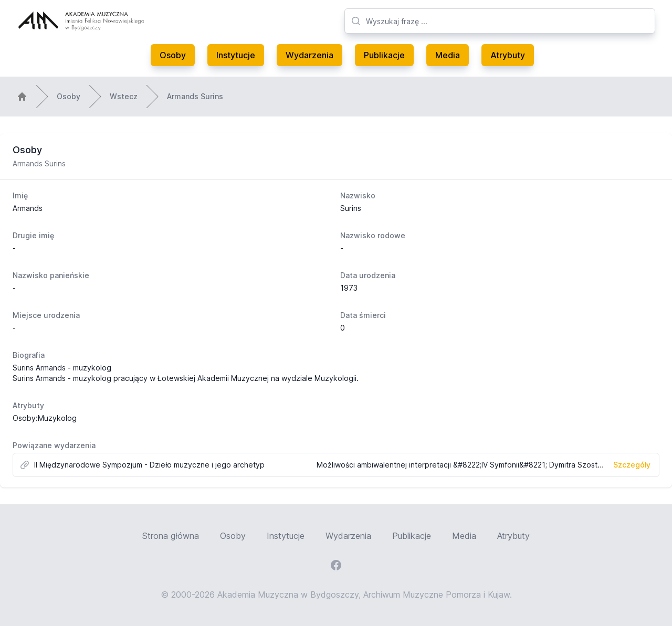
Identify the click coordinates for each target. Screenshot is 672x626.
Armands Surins (195, 96)
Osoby (173, 55)
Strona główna (171, 536)
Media (448, 55)
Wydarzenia (309, 55)
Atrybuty (508, 55)
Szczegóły (632, 465)
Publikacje (384, 55)
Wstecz (124, 96)
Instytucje (236, 55)
